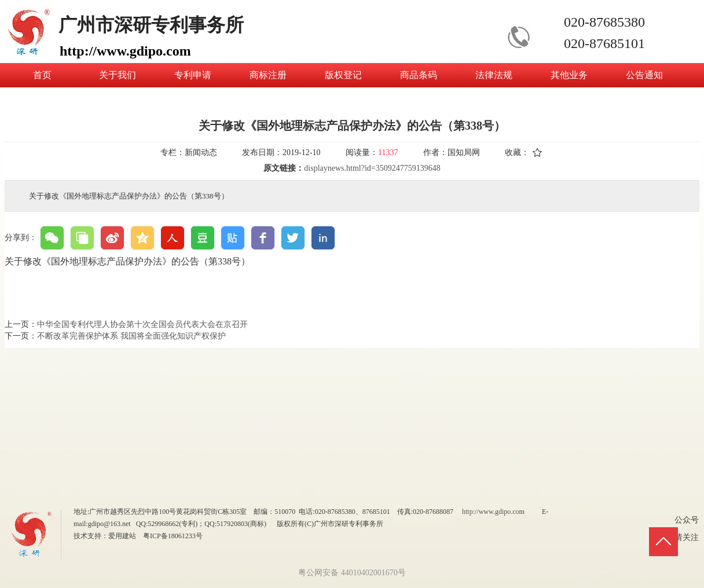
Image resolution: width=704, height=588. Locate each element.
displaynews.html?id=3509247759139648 (372, 168)
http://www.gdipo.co (491, 512)
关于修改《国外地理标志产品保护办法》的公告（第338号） (127, 261)
